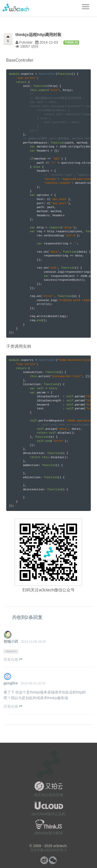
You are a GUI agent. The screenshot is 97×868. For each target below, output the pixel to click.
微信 (53, 860)
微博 (44, 860)
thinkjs (71, 43)
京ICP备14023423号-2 (48, 850)
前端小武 (11, 641)
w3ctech (16, 7)
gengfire (11, 683)
